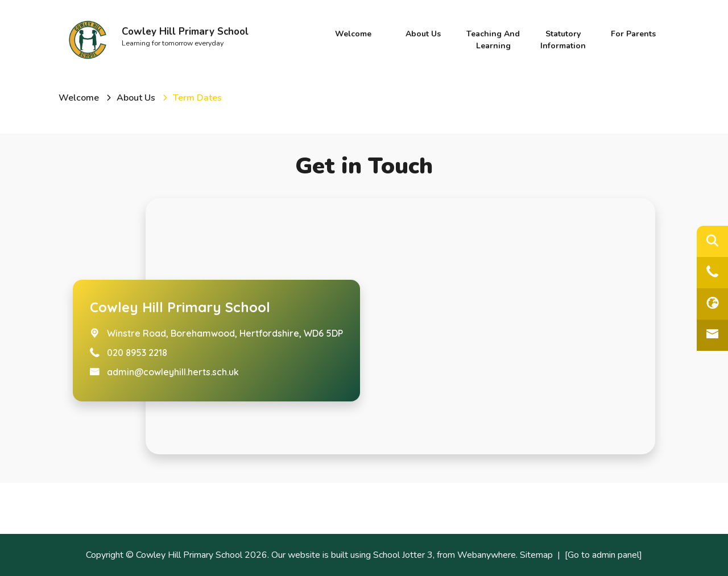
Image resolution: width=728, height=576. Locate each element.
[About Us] (136, 98)
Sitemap (536, 555)
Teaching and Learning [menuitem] (493, 40)
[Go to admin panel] (603, 555)
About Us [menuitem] (423, 34)
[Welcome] (79, 98)
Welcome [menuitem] (353, 34)
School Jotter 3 (403, 555)
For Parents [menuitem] (633, 34)
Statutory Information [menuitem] (563, 40)
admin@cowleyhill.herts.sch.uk (173, 372)
